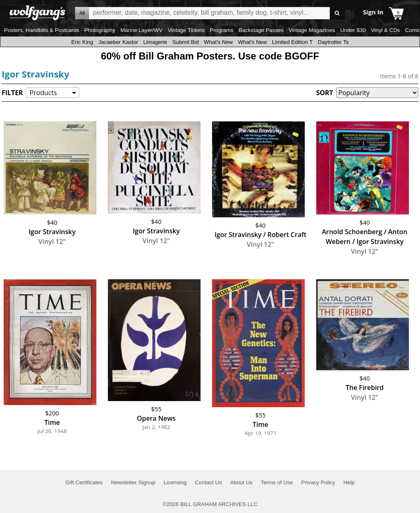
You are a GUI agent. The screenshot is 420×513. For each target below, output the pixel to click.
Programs (222, 30)
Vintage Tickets (186, 30)
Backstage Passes (261, 30)
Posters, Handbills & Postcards (42, 30)
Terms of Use (277, 482)
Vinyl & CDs (385, 30)
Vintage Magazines (312, 30)
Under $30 (353, 30)
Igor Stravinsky (35, 74)
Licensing (175, 482)
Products (43, 93)
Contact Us (208, 482)
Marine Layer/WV (141, 30)
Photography (100, 30)
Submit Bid (185, 42)
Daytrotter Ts (333, 42)
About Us (241, 482)
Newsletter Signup (133, 482)
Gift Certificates (84, 482)
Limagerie (155, 42)
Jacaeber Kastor (118, 42)
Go (337, 13)
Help (349, 482)
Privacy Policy (318, 482)
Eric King (82, 42)
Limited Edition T (292, 42)
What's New (218, 42)
